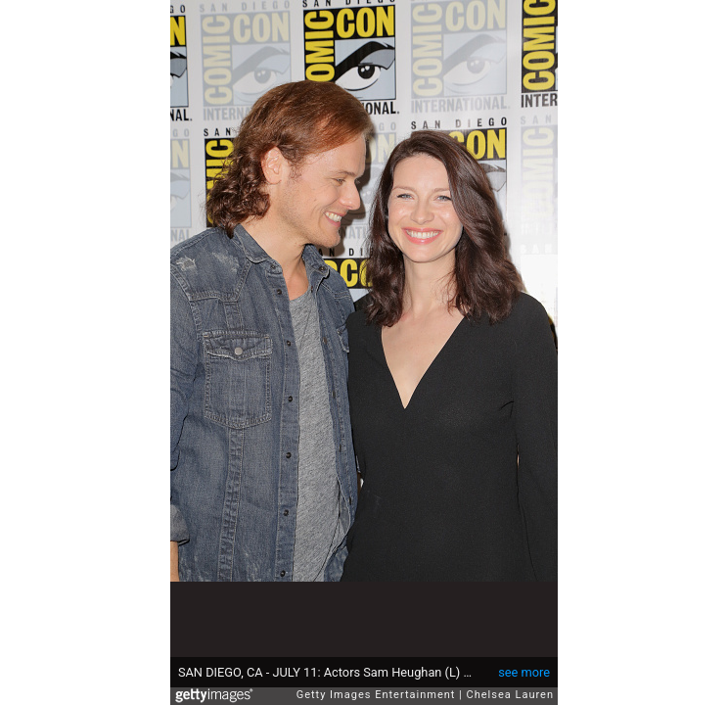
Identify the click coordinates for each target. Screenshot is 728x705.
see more (524, 672)
